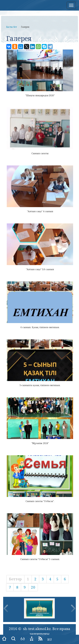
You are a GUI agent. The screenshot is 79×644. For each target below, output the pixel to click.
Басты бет (12, 27)
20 (33, 587)
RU (50, 639)
